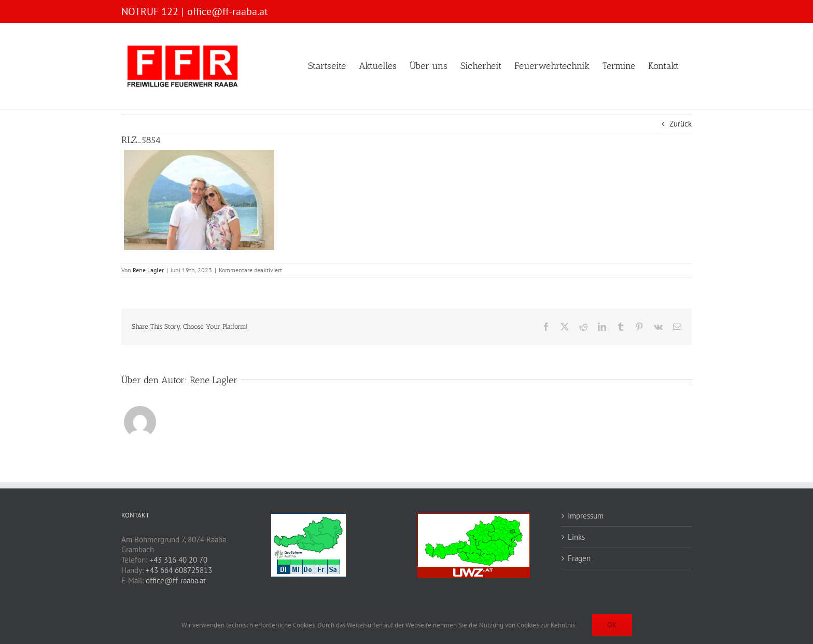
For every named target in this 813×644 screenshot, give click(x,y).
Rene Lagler (148, 270)
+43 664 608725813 (179, 570)
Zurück (681, 124)
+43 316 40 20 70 (178, 560)
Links (576, 537)
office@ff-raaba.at (228, 11)
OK (612, 625)
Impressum (586, 516)
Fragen (579, 558)
